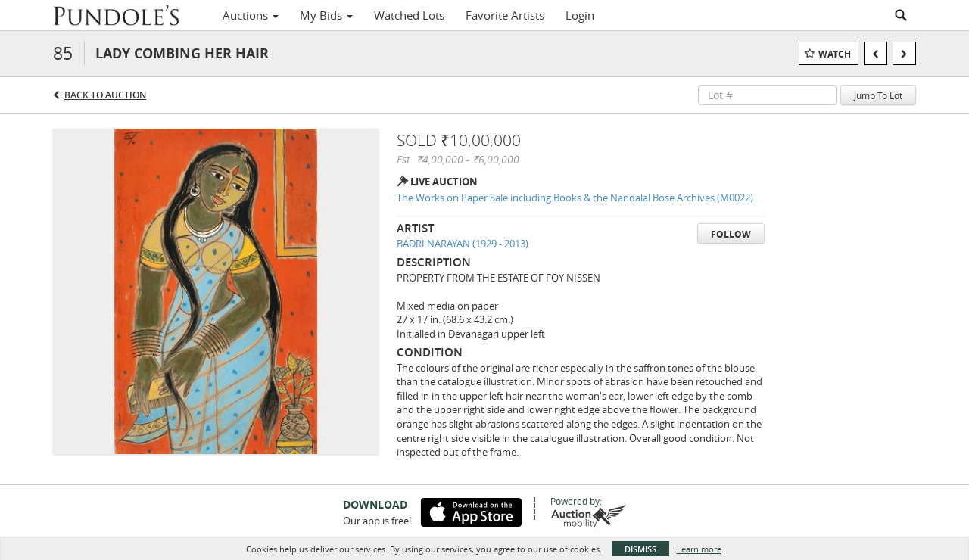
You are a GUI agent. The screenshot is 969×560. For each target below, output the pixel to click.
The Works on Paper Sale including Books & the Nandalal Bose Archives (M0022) (575, 198)
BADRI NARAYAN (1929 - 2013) (463, 244)
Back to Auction (105, 95)
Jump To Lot (878, 95)
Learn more (699, 549)
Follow (731, 234)
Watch (835, 54)
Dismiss (640, 549)
